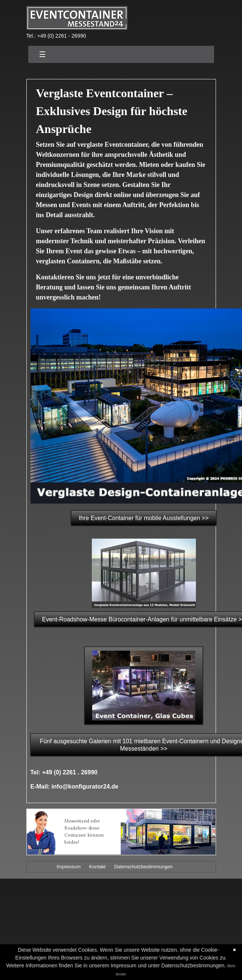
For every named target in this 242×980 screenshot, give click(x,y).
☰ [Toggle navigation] (42, 54)
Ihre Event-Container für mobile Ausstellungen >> (144, 518)
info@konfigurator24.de (85, 786)
